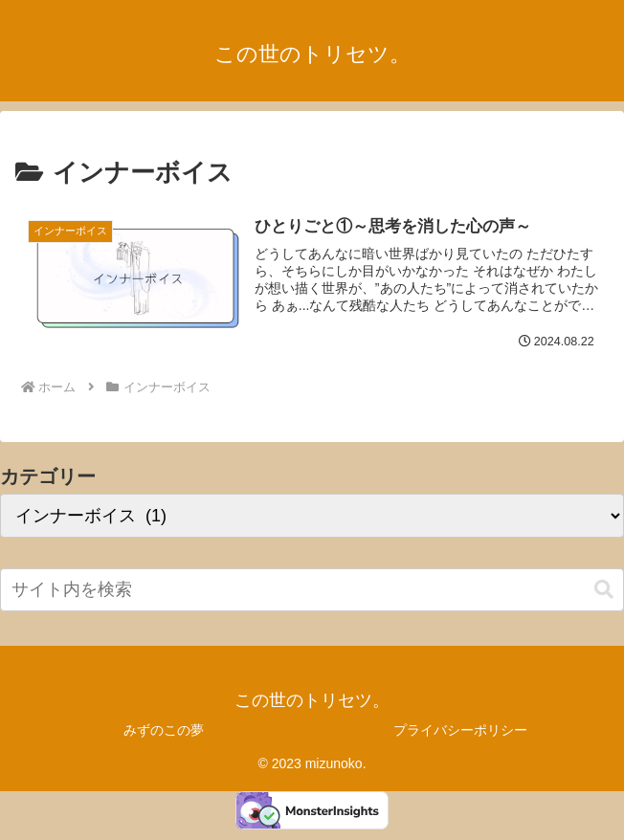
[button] (604, 590)
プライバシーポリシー (460, 730)
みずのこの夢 (164, 730)
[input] (312, 590)
